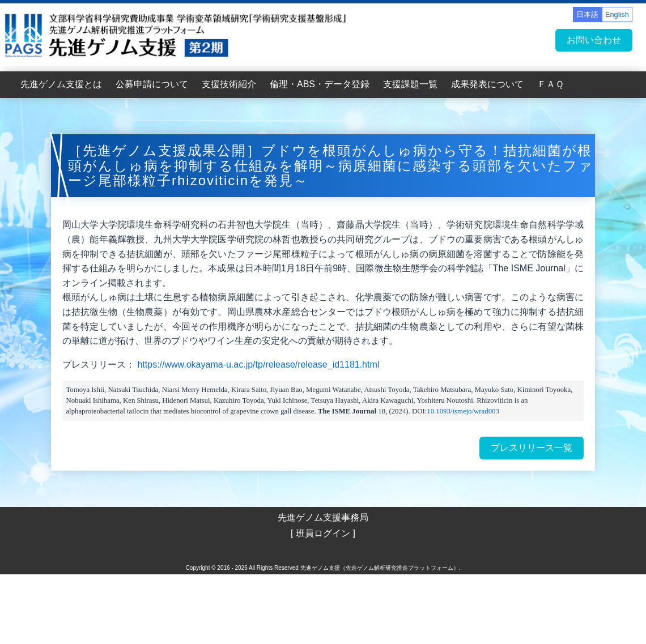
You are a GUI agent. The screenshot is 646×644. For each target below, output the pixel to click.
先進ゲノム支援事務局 (323, 517)
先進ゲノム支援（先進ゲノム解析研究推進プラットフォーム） (380, 568)
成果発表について (487, 84)
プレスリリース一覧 (532, 448)
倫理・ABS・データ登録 (320, 84)
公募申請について (152, 84)
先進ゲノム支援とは (61, 84)
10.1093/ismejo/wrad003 (463, 411)
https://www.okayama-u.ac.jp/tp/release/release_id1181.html (258, 364)
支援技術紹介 (229, 84)
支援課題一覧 (410, 84)
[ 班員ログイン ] (323, 533)
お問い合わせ (594, 40)
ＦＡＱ (551, 84)
